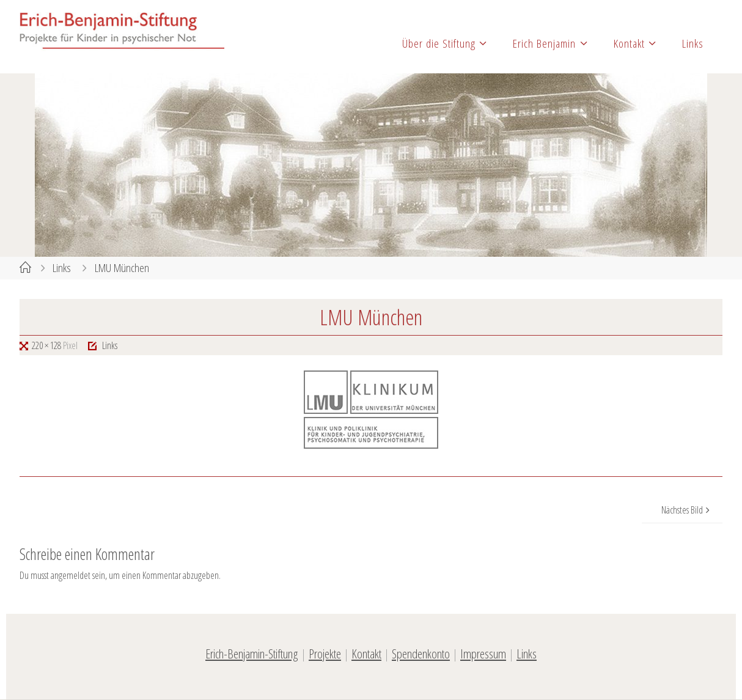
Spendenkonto (421, 654)
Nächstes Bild (687, 510)
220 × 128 (47, 345)
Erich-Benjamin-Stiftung (252, 654)
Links (62, 267)
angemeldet (71, 575)
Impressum (483, 654)
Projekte (325, 654)
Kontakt (366, 654)
